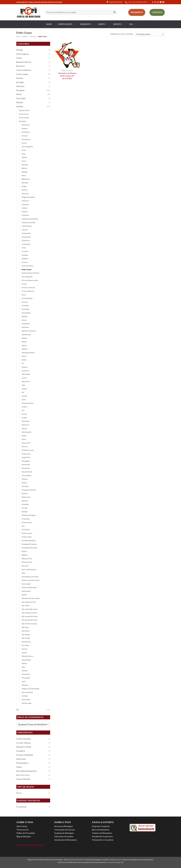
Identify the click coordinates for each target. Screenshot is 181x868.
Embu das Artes (27, 266)
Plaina (19, 767)
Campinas (25, 215)
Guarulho (25, 305)
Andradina (26, 132)
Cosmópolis (26, 244)
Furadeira (21, 751)
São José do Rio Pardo (30, 616)
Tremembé (26, 674)
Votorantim (26, 700)
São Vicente (26, 638)
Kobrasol (20, 86)
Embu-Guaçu (27, 269)
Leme (24, 400)
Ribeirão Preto (27, 562)
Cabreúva (25, 201)
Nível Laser (21, 759)
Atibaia (24, 157)
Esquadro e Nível (24, 747)
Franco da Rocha (28, 291)
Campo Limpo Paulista (30, 219)
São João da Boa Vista (30, 609)
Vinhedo (25, 696)
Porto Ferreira (27, 533)
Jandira (24, 389)
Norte (103, 24)
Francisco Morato (28, 288)
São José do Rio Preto (29, 620)
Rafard (24, 551)
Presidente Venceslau (29, 548)
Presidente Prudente (29, 544)
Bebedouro (26, 179)
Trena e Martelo (23, 779)
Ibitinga (24, 316)
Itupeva (24, 367)
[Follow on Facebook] (153, 2)
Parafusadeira (22, 763)
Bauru (24, 175)
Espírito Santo (24, 110)
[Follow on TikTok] (158, 2)
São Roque (26, 631)
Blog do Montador (24, 836)
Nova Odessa (27, 475)
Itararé (24, 356)
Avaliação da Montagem (64, 833)
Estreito (20, 78)
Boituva (25, 190)
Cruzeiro (25, 251)
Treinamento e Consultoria (103, 840)
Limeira (24, 407)
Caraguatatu (26, 233)
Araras (24, 143)
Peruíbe (25, 508)
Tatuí (23, 667)
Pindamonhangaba (29, 515)
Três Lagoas (26, 678)
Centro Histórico (24, 70)
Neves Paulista (27, 472)
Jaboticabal (26, 374)
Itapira (24, 345)
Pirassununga (27, 522)
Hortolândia (26, 313)
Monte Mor (26, 468)
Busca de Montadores (101, 830)
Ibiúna (24, 320)
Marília (24, 428)
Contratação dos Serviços (65, 830)
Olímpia (25, 479)
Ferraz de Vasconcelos (30, 280)
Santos (24, 595)
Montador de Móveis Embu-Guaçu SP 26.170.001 (67, 76)
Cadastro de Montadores (102, 833)
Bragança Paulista (28, 197)
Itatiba (24, 360)
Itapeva (24, 338)
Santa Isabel (26, 584)
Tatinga (24, 663)
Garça (24, 295)
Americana (26, 125)
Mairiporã (25, 425)
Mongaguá (26, 461)
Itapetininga (26, 334)
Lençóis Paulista (28, 403)
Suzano (24, 652)
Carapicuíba (26, 237)
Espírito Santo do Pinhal (30, 273)
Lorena (24, 414)
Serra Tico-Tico (23, 775)
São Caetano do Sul (29, 602)
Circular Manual (23, 743)
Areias (19, 58)
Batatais (25, 172)
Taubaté (25, 671)
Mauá (24, 439)
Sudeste (118, 24)
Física (19, 793)
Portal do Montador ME (116, 862)
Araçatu (25, 136)
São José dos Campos (29, 624)
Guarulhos (26, 309)
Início (18, 37)
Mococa (25, 446)
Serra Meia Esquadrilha (26, 771)
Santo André (26, 591)
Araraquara (26, 139)
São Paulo (33, 37)
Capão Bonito (27, 226)
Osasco (24, 483)
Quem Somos (22, 826)
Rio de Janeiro (24, 118)
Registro (25, 555)
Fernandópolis (27, 277)
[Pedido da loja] (150, 34)
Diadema (25, 259)
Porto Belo (21, 98)
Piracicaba (26, 519)
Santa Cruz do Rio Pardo (31, 580)
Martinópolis (26, 432)
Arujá (24, 150)
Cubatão (25, 255)
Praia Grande (27, 537)
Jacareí (24, 378)
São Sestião (26, 634)
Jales (23, 385)
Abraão (20, 50)
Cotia (24, 248)
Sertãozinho (26, 642)
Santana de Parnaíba (29, 587)
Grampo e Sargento (25, 755)
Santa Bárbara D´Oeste (30, 577)
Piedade (25, 512)
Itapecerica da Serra (29, 331)
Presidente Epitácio (29, 540)
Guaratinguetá (27, 298)
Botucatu (25, 193)
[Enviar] (114, 12)
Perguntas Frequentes (101, 826)
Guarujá (25, 302)
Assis (23, 154)
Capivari (25, 230)
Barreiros (20, 66)
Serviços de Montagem (64, 826)
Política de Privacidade (26, 833)
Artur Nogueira (27, 147)
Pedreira (25, 501)
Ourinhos (25, 486)
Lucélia (24, 418)
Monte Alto (26, 465)
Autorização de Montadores (66, 840)
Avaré (24, 161)
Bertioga (25, 183)
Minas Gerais (24, 114)
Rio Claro (25, 566)
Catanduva (26, 240)
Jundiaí (24, 396)
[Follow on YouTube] (163, 2)
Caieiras (25, 208)
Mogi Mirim (26, 457)
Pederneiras (26, 497)
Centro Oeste (66, 24)
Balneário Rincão (24, 62)
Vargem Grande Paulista (30, 689)
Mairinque (26, 421)
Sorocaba (25, 645)
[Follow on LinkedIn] (161, 2)
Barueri (24, 168)
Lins (23, 410)
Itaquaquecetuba (28, 353)
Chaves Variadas (23, 739)
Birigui (24, 186)
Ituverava (25, 371)
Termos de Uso (23, 830)
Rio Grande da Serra (29, 569)
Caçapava (25, 204)
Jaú (23, 392)
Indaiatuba (26, 324)
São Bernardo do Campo (31, 598)
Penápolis (25, 504)
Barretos (25, 165)
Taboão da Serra (28, 656)
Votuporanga (27, 703)
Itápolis (24, 349)
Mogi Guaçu (26, 454)
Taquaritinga (26, 660)
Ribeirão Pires (27, 559)
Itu (23, 363)
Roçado (20, 102)
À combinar (21, 807)
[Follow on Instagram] (155, 2)
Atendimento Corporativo (102, 836)
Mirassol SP (26, 443)
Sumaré (24, 649)
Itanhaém (25, 327)
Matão (24, 436)
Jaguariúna (26, 381)
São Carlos (26, 606)
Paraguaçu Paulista (29, 490)
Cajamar (25, 212)
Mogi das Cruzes (28, 450)
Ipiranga (20, 82)
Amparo (25, 128)
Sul (132, 24)
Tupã (23, 681)
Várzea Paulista (27, 692)
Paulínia (25, 494)
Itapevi (24, 342)
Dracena (25, 262)
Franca (24, 284)
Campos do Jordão (29, 222)
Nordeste (86, 24)
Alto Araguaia (22, 54)
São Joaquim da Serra (29, 613)
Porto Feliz (26, 530)
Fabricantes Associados (64, 836)
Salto (23, 573)
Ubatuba (25, 685)
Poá (23, 526)
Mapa (49, 24)
